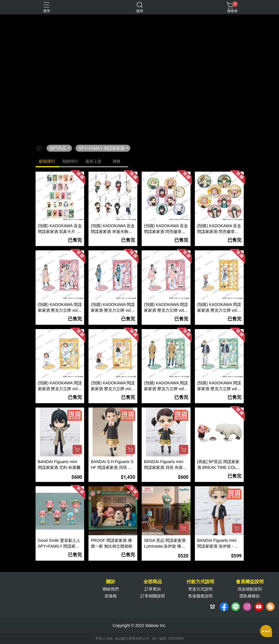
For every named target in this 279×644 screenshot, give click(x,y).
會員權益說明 (250, 582)
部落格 (111, 596)
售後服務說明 (200, 596)
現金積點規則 (250, 589)
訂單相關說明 (153, 596)
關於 (111, 582)
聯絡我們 (111, 589)
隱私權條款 (250, 596)
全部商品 (153, 582)
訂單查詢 (153, 589)
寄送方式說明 (200, 589)
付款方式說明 (200, 582)
